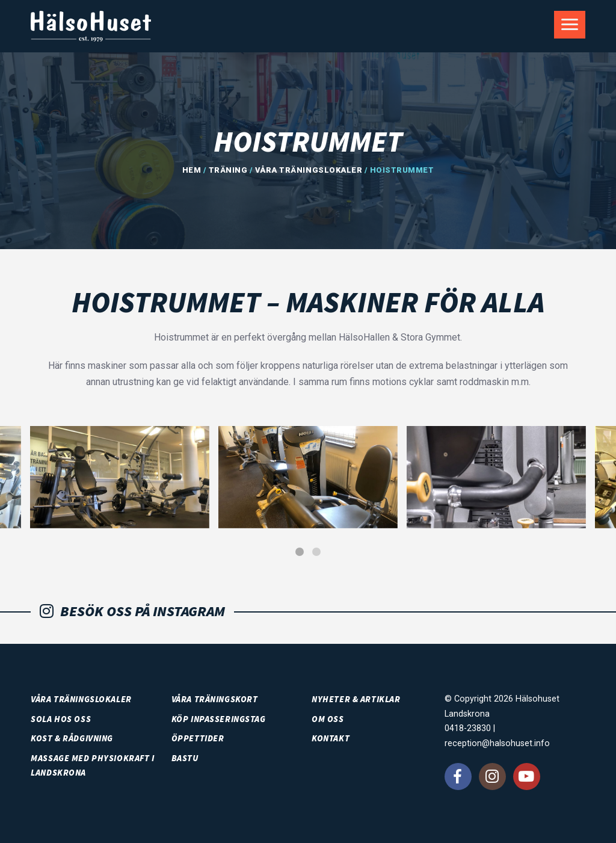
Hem (192, 170)
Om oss (328, 719)
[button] (300, 552)
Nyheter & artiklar (356, 699)
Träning (228, 170)
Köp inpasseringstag (219, 719)
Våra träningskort (215, 699)
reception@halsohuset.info (497, 743)
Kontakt (331, 738)
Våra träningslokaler (309, 170)
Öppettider (198, 738)
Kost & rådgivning (72, 738)
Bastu (185, 758)
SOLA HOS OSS (61, 719)
